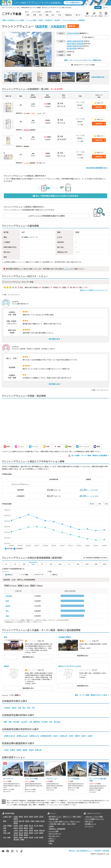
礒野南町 (37, 722)
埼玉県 (27, 821)
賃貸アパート (67, 817)
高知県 (26, 835)
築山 (24, 708)
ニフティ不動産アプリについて (94, 819)
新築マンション (64, 821)
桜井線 (69, 48)
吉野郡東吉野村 (46, 736)
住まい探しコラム (54, 836)
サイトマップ (89, 826)
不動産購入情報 (53, 819)
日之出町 (24, 722)
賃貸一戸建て (77, 817)
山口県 (36, 833)
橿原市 (77, 736)
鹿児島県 (16, 839)
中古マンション (75, 821)
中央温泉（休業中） (65, 637)
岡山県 (21, 833)
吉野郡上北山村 (22, 736)
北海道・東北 (7, 817)
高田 (7, 616)
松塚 (7, 601)
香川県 (16, 835)
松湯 (5, 637)
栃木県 (43, 821)
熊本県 (31, 837)
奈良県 (69, 33)
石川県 (36, 826)
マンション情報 (53, 831)
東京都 (16, 821)
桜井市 (84, 736)
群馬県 (16, 823)
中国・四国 (7, 833)
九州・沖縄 (7, 837)
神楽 (10, 722)
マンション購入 (53, 821)
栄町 (51, 722)
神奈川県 (22, 821)
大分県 (36, 837)
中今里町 (45, 722)
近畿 (5, 830)
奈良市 (55, 736)
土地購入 (51, 826)
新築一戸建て (62, 824)
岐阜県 (21, 828)
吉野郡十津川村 (9, 736)
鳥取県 (26, 833)
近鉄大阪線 (71, 44)
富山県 (31, 826)
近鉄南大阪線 (71, 41)
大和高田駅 (79, 44)
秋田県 (36, 817)
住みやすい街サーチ (55, 834)
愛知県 (16, 828)
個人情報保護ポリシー (85, 851)
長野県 (26, 826)
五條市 (90, 736)
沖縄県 (22, 839)
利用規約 (98, 851)
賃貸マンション (57, 817)
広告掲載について (90, 824)
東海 (5, 828)
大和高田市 (58, 26)
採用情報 (106, 851)
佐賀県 (21, 837)
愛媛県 (21, 835)
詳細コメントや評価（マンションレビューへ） (94, 290)
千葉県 (32, 821)
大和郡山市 (63, 736)
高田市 (8, 606)
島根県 (31, 833)
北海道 (16, 817)
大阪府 (6, 750)
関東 (5, 821)
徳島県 (41, 833)
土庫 (30, 722)
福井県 (41, 826)
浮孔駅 (79, 46)
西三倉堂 (57, 722)
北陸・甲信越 (7, 826)
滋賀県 (25, 750)
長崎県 (26, 837)
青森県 (21, 817)
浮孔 (7, 611)
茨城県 (37, 821)
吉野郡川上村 (34, 736)
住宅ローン (52, 838)
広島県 (16, 833)
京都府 (19, 750)
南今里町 (16, 722)
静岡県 (26, 828)
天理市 (71, 736)
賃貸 (50, 817)
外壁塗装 (51, 841)
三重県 (31, 828)
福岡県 (16, 837)
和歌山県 (38, 750)
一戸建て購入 (53, 824)
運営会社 (72, 851)
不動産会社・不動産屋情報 (57, 829)
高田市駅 (42, 26)
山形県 (41, 817)
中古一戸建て (71, 824)
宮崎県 (41, 837)
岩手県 (26, 817)
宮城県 (31, 817)
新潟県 (16, 826)
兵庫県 (12, 750)
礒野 (5, 722)
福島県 (16, 819)
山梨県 (21, 826)
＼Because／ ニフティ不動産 (94, 817)
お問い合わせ (89, 821)
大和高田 (9, 596)
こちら (67, 269)
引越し (51, 843)
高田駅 (75, 48)
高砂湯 (6, 666)
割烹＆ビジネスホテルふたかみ (70, 666)
